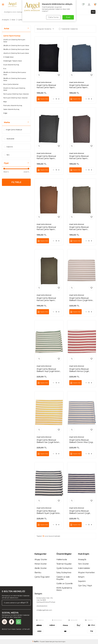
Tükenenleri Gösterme (68, 29)
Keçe (5, 102)
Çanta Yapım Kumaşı (12, 36)
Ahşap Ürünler (41, 559)
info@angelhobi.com (44, 610)
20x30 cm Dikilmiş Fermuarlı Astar (14, 41)
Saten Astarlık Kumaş (11, 109)
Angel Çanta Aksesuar (13, 130)
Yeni (7, 155)
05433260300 (42, 606)
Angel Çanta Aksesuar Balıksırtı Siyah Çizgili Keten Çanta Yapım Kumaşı (49, 512)
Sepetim (82, 581)
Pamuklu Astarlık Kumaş (13, 105)
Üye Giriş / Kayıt (85, 586)
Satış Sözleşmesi (64, 573)
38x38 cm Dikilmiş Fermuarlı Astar (16, 49)
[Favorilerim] (83, 5)
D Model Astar (8, 57)
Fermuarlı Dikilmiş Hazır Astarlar (16, 98)
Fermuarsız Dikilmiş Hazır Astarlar (16, 94)
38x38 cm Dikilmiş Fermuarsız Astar (15, 79)
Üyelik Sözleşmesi (64, 568)
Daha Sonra (53, 17)
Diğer (5, 113)
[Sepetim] (95, 5)
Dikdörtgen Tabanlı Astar (13, 61)
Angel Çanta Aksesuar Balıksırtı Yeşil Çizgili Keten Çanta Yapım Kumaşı (48, 370)
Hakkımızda (62, 559)
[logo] (12, 4)
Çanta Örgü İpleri (42, 577)
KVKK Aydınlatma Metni (64, 589)
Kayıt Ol (25, 603)
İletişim (81, 577)
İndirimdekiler (84, 568)
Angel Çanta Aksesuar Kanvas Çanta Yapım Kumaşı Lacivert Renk (79, 86)
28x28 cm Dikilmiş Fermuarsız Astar (15, 73)
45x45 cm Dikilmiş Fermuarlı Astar (16, 53)
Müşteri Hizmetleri (86, 573)
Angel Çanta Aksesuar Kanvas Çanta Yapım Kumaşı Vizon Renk (79, 228)
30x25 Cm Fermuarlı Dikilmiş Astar (14, 89)
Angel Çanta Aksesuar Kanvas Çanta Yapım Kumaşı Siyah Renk (46, 86)
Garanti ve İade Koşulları (63, 578)
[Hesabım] (89, 5)
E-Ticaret (41, 642)
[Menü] (3, 4)
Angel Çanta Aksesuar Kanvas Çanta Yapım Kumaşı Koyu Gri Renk (47, 157)
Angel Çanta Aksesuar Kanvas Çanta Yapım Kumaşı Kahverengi (79, 157)
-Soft (35, 642)
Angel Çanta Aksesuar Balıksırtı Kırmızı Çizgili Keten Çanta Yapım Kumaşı (81, 370)
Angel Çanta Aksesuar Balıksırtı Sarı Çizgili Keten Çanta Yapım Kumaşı (48, 441)
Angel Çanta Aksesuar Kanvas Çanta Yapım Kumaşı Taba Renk (46, 228)
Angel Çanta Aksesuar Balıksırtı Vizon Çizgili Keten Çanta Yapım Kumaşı (81, 299)
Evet (68, 17)
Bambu (38, 573)
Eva (5, 68)
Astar (13, 20)
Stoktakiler (9, 139)
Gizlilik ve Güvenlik (65, 584)
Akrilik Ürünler (41, 568)
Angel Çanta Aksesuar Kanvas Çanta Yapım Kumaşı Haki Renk (46, 299)
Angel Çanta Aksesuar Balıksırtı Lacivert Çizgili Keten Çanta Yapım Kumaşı (81, 512)
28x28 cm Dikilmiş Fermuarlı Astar (16, 45)
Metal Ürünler (41, 564)
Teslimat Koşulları (64, 564)
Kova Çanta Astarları (11, 84)
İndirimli (8, 147)
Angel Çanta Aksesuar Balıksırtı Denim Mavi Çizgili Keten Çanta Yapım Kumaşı (81, 441)
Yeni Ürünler (83, 564)
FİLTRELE (16, 182)
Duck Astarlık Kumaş (11, 65)
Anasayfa (5, 20)
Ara (93, 12)
